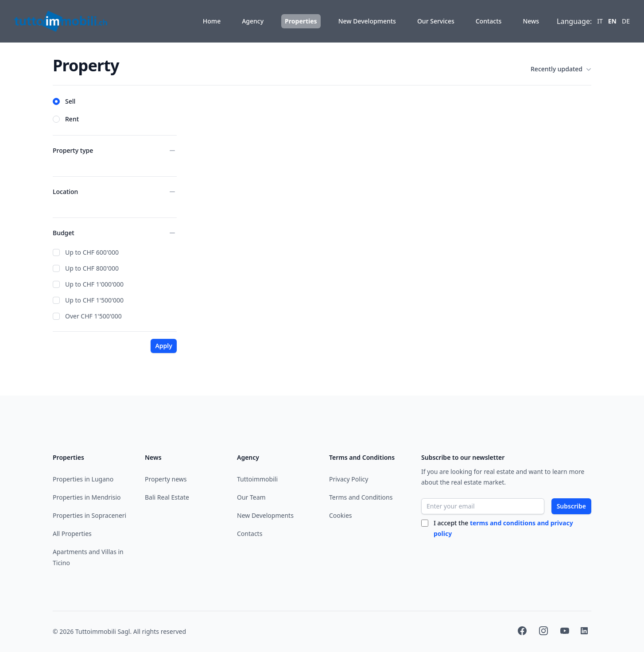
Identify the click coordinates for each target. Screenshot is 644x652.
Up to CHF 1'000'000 (94, 284)
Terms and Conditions (361, 497)
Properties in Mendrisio (87, 497)
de (626, 21)
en (612, 21)
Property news (166, 479)
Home (212, 21)
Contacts (489, 21)
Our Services (436, 21)
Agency (253, 21)
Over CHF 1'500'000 (93, 316)
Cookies (340, 515)
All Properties (72, 534)
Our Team (251, 497)
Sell (70, 101)
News (531, 21)
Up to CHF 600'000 (92, 252)
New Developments (367, 21)
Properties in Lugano (83, 479)
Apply (164, 346)
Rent (72, 119)
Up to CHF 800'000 (92, 268)
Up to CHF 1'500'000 (94, 300)
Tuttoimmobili (257, 479)
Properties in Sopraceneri (89, 515)
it (600, 21)
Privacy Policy (349, 479)
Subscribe (571, 506)
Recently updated (561, 69)
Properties (301, 21)
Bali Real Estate (167, 497)
